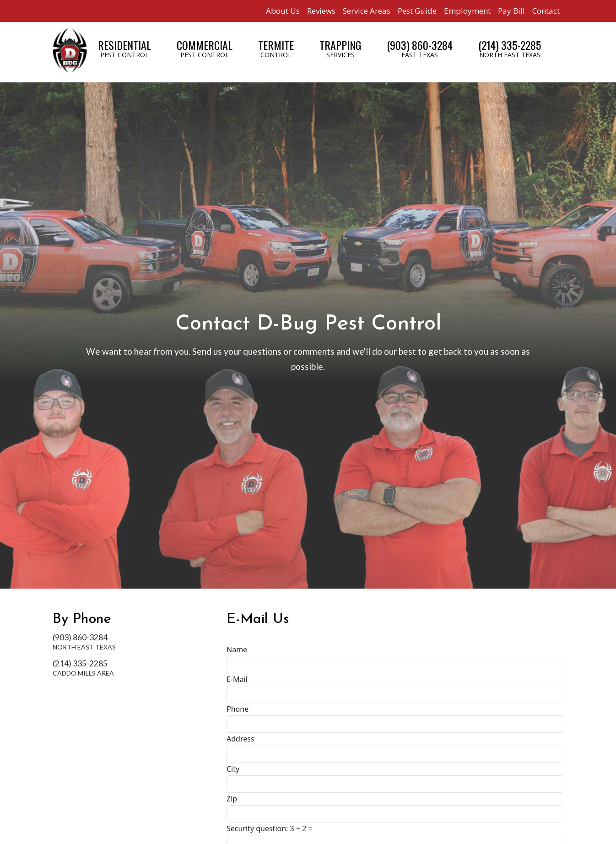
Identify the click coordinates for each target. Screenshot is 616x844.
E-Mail (237, 679)
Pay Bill (511, 11)
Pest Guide (417, 11)
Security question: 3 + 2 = (270, 828)
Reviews (321, 11)
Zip (232, 799)
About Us (283, 11)
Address (240, 739)
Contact (546, 11)
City (233, 769)
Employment (467, 11)
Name (237, 649)
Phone (238, 709)
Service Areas (367, 11)
